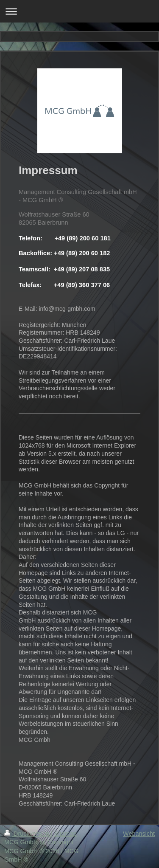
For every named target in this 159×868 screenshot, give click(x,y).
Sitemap (66, 834)
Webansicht (139, 834)
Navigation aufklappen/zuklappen (79, 11)
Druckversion (28, 834)
